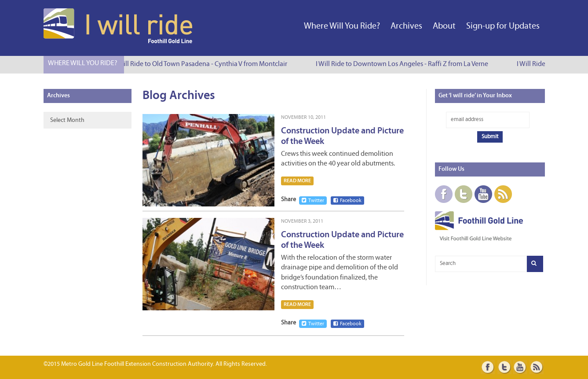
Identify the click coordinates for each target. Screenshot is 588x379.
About (444, 26)
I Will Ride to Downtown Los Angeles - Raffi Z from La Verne (403, 64)
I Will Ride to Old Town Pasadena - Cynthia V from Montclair (202, 64)
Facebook (347, 201)
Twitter (313, 201)
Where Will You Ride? (342, 26)
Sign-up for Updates (503, 26)
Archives (406, 26)
